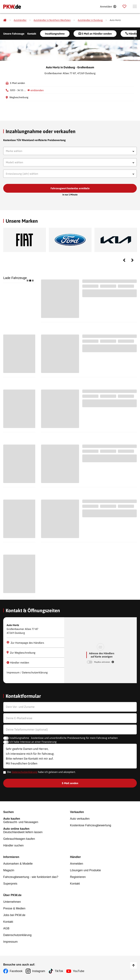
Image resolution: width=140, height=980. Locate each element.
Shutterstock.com (125, 50)
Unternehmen (12, 902)
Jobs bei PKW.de (14, 915)
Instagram (39, 971)
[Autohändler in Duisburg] (90, 20)
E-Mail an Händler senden (95, 34)
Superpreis (10, 884)
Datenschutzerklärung (24, 772)
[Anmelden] (108, 6)
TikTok (59, 971)
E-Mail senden (17, 83)
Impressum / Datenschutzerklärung (27, 672)
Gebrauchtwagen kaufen (19, 839)
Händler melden (18, 663)
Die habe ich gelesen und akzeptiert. (41, 772)
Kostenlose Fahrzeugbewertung (91, 825)
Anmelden (77, 864)
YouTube (78, 971)
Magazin (9, 870)
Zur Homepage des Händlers (25, 643)
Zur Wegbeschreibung (21, 653)
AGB (6, 928)
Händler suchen (13, 845)
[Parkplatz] (124, 6)
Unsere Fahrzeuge (14, 34)
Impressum (10, 942)
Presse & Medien (14, 908)
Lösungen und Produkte (85, 870)
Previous (124, 260)
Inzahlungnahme (55, 34)
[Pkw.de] (5, 20)
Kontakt (32, 34)
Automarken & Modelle (18, 864)
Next (132, 260)
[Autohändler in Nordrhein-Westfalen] (52, 20)
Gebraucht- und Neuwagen (37, 820)
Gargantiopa (105, 50)
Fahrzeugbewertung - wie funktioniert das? (31, 877)
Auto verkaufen (80, 819)
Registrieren (78, 877)
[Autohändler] (20, 20)
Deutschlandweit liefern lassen (37, 830)
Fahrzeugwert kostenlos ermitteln (70, 188)
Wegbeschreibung (19, 97)
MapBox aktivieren (102, 662)
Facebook (16, 971)
